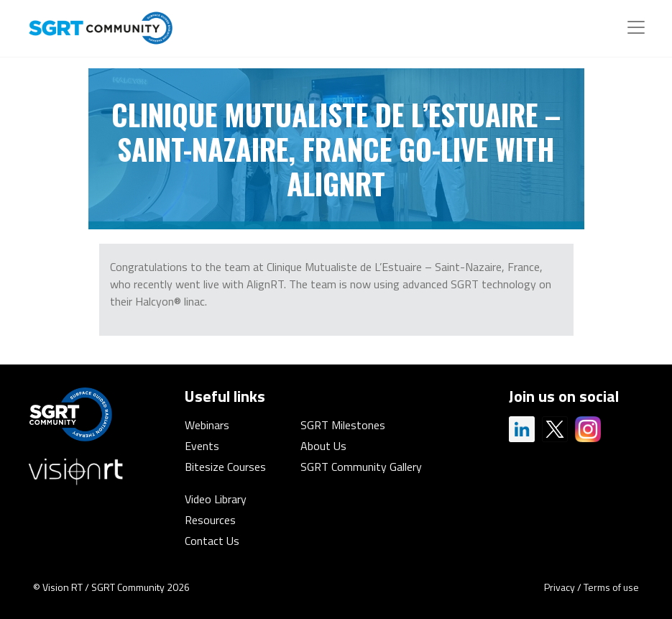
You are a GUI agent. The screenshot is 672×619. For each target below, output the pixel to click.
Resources (210, 520)
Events (202, 446)
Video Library (216, 499)
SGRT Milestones (343, 425)
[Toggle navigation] (636, 27)
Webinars (207, 425)
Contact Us (212, 541)
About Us (323, 446)
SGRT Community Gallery (361, 467)
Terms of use (611, 587)
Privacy (560, 587)
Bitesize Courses (225, 467)
